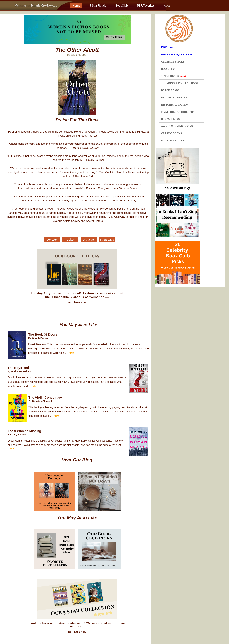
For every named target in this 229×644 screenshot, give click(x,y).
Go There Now (77, 302)
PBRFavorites (146, 6)
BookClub (121, 6)
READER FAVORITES (174, 97)
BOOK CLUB (169, 69)
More (71, 353)
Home (76, 6)
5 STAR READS (173, 76)
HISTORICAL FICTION (175, 105)
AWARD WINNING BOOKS (177, 126)
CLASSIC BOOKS (171, 133)
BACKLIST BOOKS (172, 140)
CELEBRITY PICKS (173, 62)
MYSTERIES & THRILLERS (178, 112)
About (168, 6)
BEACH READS (170, 90)
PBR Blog (167, 47)
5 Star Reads (98, 6)
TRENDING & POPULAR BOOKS (181, 83)
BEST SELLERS (170, 119)
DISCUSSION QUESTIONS (177, 55)
